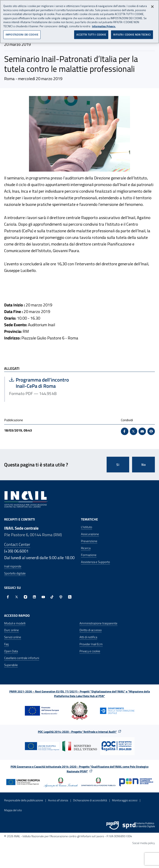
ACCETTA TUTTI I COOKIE (91, 33)
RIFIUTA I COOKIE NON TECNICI (132, 33)
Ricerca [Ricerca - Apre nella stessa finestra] (86, 548)
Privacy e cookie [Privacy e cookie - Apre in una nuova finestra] (90, 651)
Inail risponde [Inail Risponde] (13, 566)
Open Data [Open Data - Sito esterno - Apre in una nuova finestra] (11, 651)
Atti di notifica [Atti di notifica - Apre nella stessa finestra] (88, 637)
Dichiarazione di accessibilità (90, 800)
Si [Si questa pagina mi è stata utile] (118, 465)
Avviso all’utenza (58, 800)
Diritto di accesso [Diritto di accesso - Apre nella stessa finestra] (91, 630)
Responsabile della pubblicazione (24, 800)
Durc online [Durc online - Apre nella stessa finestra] (11, 630)
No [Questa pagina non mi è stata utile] (144, 465)
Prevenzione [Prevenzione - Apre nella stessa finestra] (89, 541)
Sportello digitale (15, 573)
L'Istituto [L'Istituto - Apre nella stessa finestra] (87, 527)
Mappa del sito (13, 810)
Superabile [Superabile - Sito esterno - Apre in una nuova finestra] (11, 665)
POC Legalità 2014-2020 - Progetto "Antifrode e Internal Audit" (77, 732)
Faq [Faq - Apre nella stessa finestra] (6, 644)
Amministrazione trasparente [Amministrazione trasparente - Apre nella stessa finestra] (98, 623)
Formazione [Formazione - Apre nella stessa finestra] (89, 555)
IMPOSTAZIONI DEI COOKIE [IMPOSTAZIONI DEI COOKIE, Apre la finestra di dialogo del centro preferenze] (22, 33)
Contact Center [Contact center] (17, 544)
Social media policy (144, 843)
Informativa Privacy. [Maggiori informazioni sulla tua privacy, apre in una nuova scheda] (104, 25)
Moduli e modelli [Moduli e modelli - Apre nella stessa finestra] (15, 623)
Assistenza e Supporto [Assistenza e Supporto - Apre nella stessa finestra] (95, 562)
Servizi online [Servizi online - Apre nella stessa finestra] (13, 637)
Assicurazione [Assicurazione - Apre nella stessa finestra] (90, 534)
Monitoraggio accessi (125, 800)
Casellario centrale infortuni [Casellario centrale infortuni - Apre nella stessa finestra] (22, 658)
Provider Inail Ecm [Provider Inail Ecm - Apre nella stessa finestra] (91, 644)
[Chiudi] (152, 5)
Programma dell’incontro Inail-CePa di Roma (42, 383)
